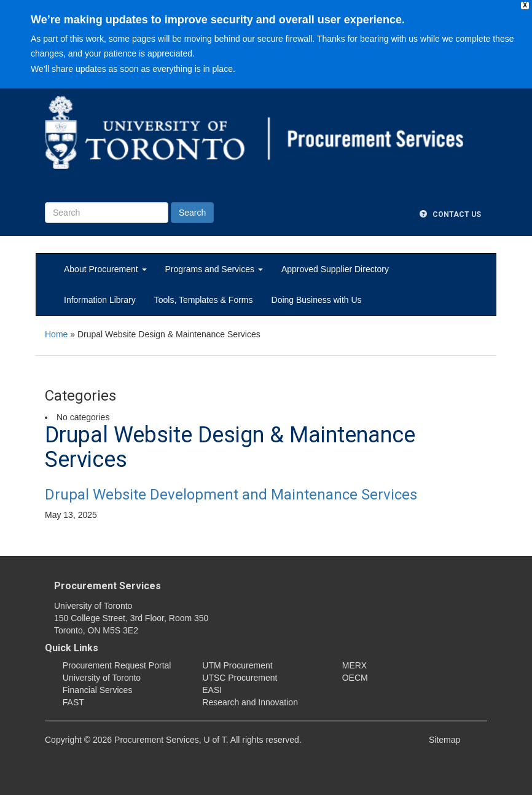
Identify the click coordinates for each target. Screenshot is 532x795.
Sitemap (444, 740)
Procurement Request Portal (117, 665)
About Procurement (105, 269)
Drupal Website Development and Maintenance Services (231, 495)
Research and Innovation (250, 702)
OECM (355, 678)
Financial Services (98, 690)
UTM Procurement (237, 665)
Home (56, 334)
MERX (354, 665)
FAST (73, 702)
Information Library (100, 300)
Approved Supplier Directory (335, 269)
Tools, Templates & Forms (204, 300)
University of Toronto (102, 678)
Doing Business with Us (317, 300)
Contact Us (450, 214)
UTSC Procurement (240, 678)
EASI (212, 690)
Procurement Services (108, 586)
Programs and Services (214, 269)
